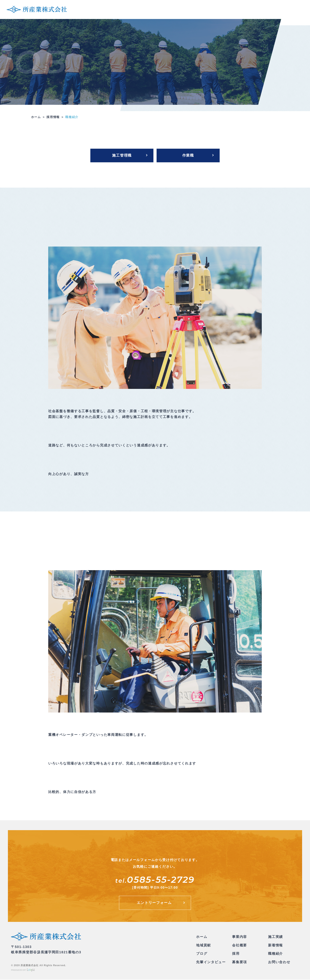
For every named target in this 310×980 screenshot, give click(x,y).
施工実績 (276, 937)
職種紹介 (276, 954)
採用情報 (53, 117)
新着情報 (276, 946)
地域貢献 (204, 946)
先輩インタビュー (211, 963)
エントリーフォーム (154, 903)
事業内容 (240, 937)
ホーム (36, 117)
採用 (236, 954)
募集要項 (240, 963)
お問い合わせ (279, 963)
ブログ (202, 954)
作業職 (188, 156)
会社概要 (240, 946)
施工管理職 (122, 156)
